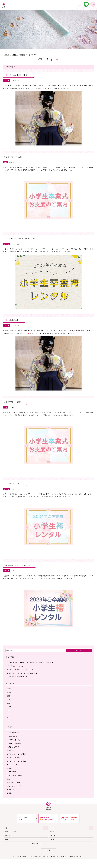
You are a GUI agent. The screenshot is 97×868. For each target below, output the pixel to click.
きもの (7, 836)
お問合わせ (48, 859)
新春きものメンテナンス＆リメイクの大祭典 (22, 678)
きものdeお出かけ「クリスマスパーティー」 (23, 674)
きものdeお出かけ (14, 764)
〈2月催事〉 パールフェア (16, 670)
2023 (9, 701)
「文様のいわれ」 (13, 742)
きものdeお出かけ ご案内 (17, 768)
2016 (9, 727)
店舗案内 (7, 844)
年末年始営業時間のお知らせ (17, 681)
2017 (9, 723)
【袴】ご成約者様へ (14, 753)
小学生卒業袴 (12, 779)
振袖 (9, 786)
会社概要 (53, 840)
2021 (9, 708)
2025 (9, 694)
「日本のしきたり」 (14, 746)
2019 (9, 716)
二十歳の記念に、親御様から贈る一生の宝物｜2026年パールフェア (30, 667)
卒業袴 (23, 55)
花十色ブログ (12, 797)
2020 (9, 712)
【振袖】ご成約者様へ (15, 750)
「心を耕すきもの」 (14, 739)
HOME (7, 55)
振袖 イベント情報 (14, 790)
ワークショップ (13, 772)
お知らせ (15, 55)
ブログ (52, 848)
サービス (53, 836)
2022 (9, 705)
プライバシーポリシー (35, 852)
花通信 (9, 801)
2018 (9, 719)
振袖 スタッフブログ (14, 794)
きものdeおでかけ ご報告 (17, 761)
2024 (9, 697)
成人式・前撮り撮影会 (15, 783)
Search (79, 655)
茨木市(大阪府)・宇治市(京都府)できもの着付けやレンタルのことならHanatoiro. (42, 865)
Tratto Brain (81, 865)
